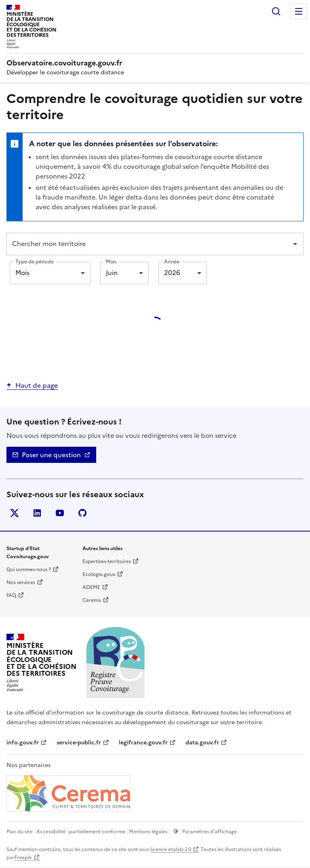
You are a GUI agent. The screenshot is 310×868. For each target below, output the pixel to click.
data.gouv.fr (202, 743)
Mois (111, 262)
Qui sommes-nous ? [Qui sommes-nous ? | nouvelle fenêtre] (29, 570)
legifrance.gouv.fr (143, 743)
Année (172, 262)
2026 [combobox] (172, 273)
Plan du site (20, 832)
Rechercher (276, 11)
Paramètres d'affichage (210, 832)
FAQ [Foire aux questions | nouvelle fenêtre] (11, 595)
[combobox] (149, 244)
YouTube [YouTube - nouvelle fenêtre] (61, 515)
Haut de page (37, 385)
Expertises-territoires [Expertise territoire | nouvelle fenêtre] (107, 561)
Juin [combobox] (112, 273)
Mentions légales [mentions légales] (148, 832)
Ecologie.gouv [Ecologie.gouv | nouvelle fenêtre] (99, 574)
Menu (299, 11)
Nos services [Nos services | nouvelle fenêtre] (21, 582)
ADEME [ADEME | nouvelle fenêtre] (91, 587)
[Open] (295, 244)
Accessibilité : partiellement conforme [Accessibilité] (81, 832)
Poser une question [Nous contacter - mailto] (51, 455)
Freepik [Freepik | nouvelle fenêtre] (23, 857)
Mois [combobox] (22, 273)
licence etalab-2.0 (171, 849)
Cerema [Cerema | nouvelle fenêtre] (92, 600)
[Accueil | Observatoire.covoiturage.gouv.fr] (65, 63)
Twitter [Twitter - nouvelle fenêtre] (16, 515)
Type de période (35, 262)
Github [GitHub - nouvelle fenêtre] (84, 515)
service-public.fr (79, 743)
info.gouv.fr (23, 743)
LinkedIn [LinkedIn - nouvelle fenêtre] (39, 515)
